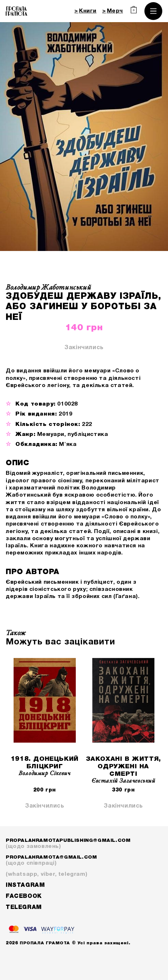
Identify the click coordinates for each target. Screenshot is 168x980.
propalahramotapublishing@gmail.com (84, 844)
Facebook (24, 896)
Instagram (25, 885)
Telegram (24, 908)
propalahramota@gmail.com (84, 861)
